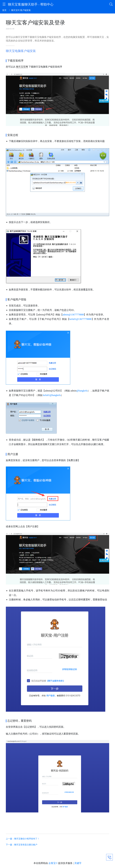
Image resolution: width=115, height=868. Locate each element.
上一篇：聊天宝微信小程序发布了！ (23, 839)
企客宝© (53, 863)
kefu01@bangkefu (52, 395)
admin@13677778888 (73, 315)
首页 (4, 10)
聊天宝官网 (22, 67)
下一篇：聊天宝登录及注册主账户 (22, 845)
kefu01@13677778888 (80, 319)
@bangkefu (82, 391)
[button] (4, 5)
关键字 (78, 863)
